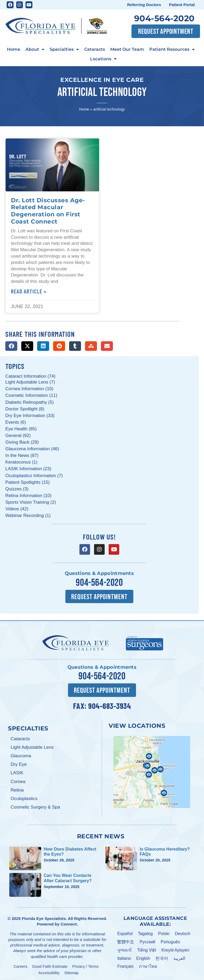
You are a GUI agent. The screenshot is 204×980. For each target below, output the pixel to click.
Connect (69, 923)
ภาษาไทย (148, 965)
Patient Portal (182, 5)
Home (14, 49)
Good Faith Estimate (50, 965)
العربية (179, 957)
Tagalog (145, 932)
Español (125, 932)
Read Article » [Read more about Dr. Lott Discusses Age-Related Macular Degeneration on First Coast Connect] (29, 291)
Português (170, 940)
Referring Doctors (144, 5)
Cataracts (95, 49)
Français (125, 965)
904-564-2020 (164, 18)
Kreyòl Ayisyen (175, 949)
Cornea (18, 780)
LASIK (17, 771)
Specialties (64, 49)
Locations (103, 59)
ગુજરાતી (124, 949)
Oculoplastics (24, 797)
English (143, 957)
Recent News (101, 835)
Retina (17, 788)
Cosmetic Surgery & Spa (35, 806)
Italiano (124, 957)
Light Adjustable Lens (32, 746)
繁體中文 (126, 940)
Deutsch (183, 932)
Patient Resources (172, 49)
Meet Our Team (127, 49)
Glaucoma (21, 754)
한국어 (162, 957)
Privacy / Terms (86, 965)
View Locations (137, 724)
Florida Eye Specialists (44, 917)
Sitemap (71, 971)
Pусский (147, 940)
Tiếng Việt (146, 949)
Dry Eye (19, 763)
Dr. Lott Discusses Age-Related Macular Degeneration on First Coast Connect (48, 211)
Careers (20, 965)
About (35, 49)
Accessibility (49, 971)
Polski (164, 932)
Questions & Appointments (99, 573)
